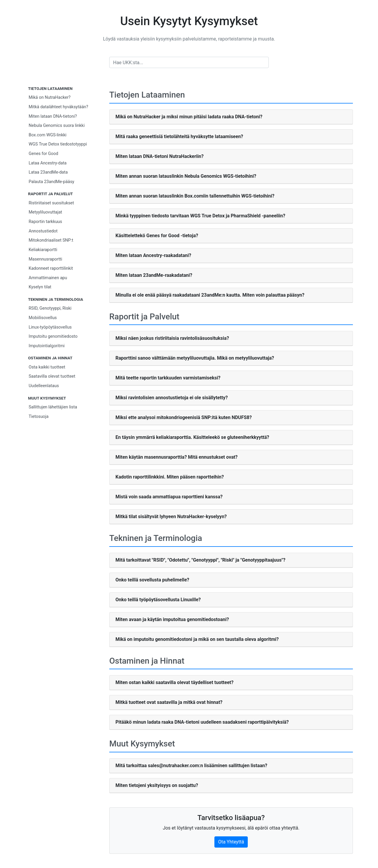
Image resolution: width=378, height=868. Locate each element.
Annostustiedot (43, 231)
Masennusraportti (45, 259)
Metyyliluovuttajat (45, 212)
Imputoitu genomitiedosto (53, 336)
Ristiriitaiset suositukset (51, 203)
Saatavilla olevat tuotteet (52, 376)
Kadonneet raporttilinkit (51, 268)
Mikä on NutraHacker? (50, 97)
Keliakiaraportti (43, 250)
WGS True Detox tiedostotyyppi (58, 144)
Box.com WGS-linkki (48, 135)
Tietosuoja (39, 417)
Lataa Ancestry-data (48, 163)
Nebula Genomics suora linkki (57, 126)
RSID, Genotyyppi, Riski (50, 308)
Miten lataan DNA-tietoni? (53, 116)
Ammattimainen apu (48, 278)
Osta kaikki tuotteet (47, 367)
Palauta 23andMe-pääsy (51, 182)
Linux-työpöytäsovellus (50, 327)
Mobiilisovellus (43, 318)
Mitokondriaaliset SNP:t (51, 240)
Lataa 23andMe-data (48, 172)
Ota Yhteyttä (231, 842)
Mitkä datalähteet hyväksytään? (58, 107)
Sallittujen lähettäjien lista (53, 407)
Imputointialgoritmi (47, 346)
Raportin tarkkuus (45, 222)
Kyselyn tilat (40, 287)
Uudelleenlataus (44, 386)
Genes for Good (43, 154)
